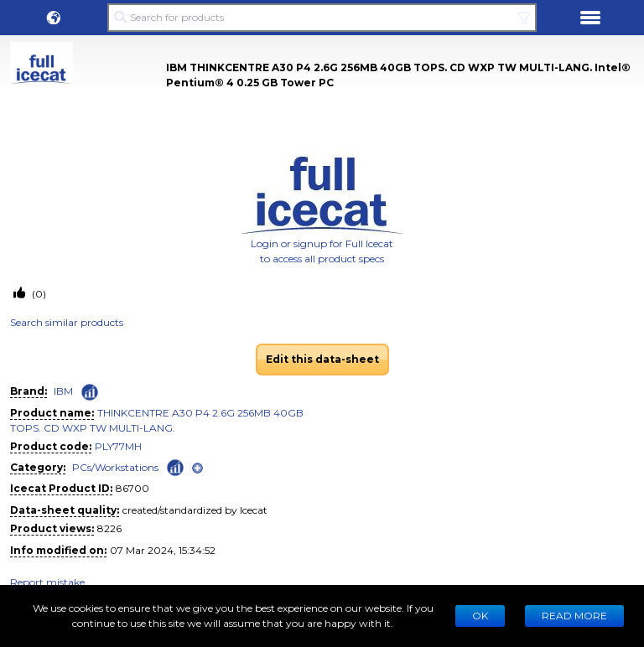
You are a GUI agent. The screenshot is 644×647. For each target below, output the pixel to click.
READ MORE (574, 616)
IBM (63, 391)
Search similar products (67, 322)
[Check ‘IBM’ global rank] (90, 392)
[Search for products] (322, 18)
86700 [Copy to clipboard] (132, 488)
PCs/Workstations (115, 467)
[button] (54, 18)
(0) (38, 294)
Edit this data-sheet (322, 359)
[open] (197, 468)
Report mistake (47, 582)
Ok (480, 616)
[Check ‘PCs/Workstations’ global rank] (175, 466)
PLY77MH (118, 446)
